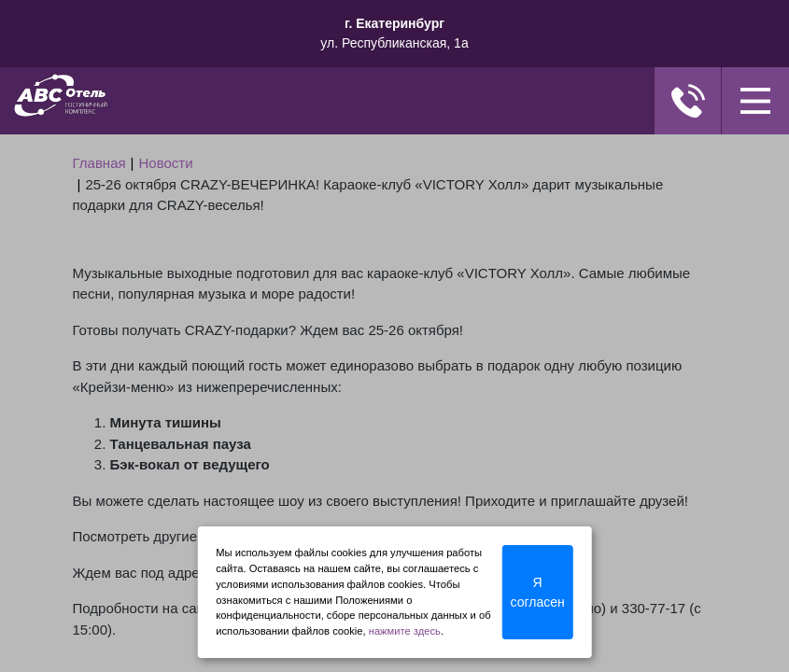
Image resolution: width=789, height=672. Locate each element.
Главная (99, 163)
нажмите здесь (405, 631)
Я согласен (538, 592)
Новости (166, 163)
